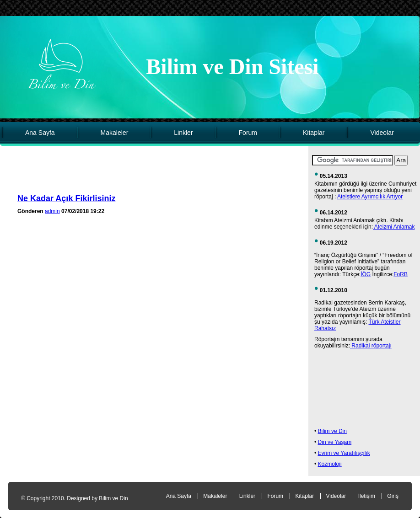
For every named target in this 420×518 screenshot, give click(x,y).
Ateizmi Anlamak (394, 227)
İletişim (367, 496)
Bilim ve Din (332, 431)
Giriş (393, 496)
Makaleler (115, 133)
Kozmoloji (330, 464)
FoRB (401, 274)
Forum (248, 133)
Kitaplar (314, 133)
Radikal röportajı (371, 346)
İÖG (366, 274)
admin (52, 211)
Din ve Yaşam (335, 442)
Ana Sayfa (40, 133)
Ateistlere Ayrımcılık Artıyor (370, 197)
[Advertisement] (157, 173)
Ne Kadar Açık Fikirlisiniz (66, 198)
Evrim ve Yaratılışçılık (344, 453)
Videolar (382, 133)
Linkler (183, 133)
